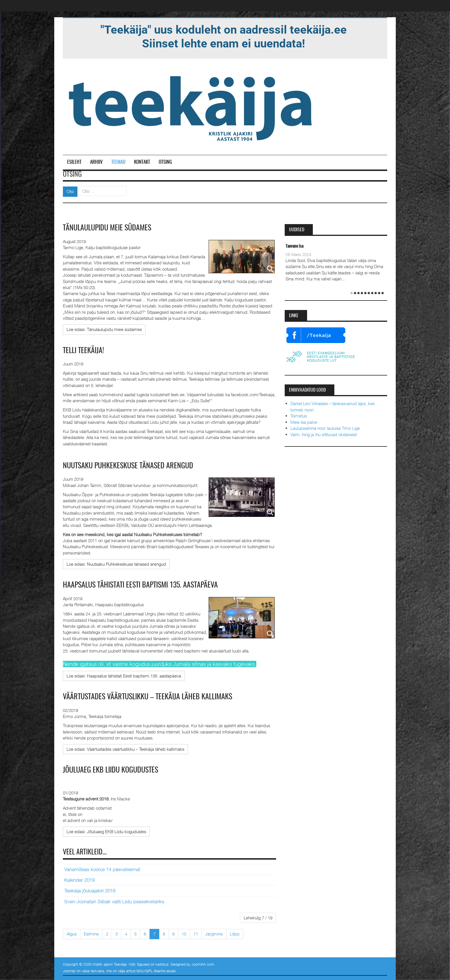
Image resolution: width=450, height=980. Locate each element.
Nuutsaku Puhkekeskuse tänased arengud (128, 466)
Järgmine (214, 934)
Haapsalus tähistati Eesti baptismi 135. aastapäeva (140, 585)
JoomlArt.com (203, 964)
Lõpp (235, 934)
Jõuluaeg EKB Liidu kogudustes (110, 770)
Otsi (70, 191)
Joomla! (69, 971)
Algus (72, 934)
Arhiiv (96, 162)
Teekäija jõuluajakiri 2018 (90, 891)
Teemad (118, 162)
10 (184, 934)
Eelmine (91, 934)
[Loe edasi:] (104, 329)
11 (196, 934)
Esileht (74, 162)
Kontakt (142, 162)
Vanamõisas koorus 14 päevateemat (102, 869)
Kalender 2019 (79, 880)
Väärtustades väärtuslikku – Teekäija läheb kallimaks (148, 697)
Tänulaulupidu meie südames (107, 228)
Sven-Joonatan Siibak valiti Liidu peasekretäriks (114, 902)
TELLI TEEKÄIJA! (83, 351)
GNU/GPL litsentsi (151, 971)
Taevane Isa (294, 246)
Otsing (165, 162)
